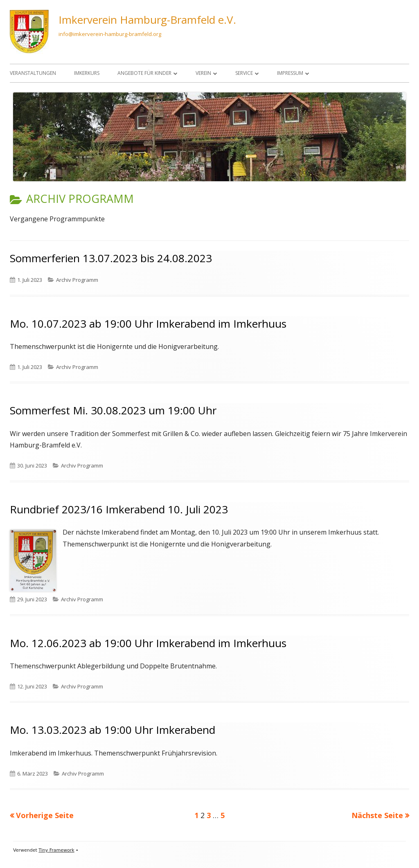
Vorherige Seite (45, 815)
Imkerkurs (87, 73)
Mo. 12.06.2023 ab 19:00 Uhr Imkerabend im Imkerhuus (148, 643)
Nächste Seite (377, 815)
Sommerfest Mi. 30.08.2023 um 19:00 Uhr (113, 410)
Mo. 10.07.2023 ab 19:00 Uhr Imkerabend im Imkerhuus (148, 324)
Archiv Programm (77, 280)
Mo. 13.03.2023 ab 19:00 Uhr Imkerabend (113, 730)
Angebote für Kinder (144, 73)
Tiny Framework (56, 850)
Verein (203, 73)
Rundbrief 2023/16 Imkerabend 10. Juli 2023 (119, 509)
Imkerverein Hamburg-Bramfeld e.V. (147, 20)
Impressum (290, 73)
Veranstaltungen (33, 73)
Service (244, 73)
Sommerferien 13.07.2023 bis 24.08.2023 (111, 258)
